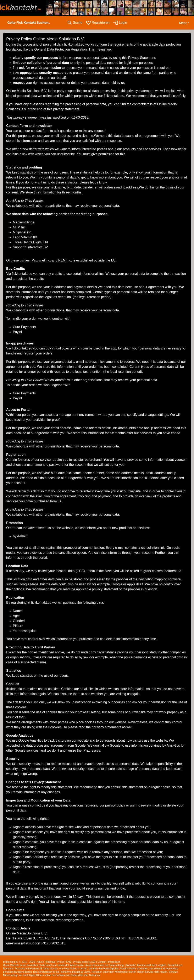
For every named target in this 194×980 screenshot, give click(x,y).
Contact (102, 962)
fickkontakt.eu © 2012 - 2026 (19, 962)
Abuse (40, 962)
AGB (93, 962)
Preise (61, 962)
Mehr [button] (183, 23)
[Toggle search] (75, 23)
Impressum (114, 962)
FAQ (69, 962)
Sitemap (50, 962)
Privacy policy (81, 962)
